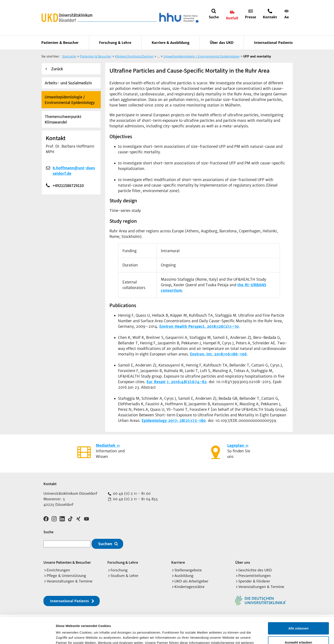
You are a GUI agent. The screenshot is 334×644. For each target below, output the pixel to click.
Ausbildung (184, 576)
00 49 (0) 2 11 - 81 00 (131, 493)
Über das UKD (222, 43)
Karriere (178, 562)
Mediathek (106, 446)
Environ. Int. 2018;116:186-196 (218, 354)
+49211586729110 (56, 185)
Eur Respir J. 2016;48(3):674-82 (177, 382)
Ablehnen (298, 630)
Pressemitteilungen (255, 576)
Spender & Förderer (254, 581)
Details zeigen (227, 636)
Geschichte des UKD (255, 570)
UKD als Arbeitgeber (191, 581)
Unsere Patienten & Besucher (67, 562)
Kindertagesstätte (189, 587)
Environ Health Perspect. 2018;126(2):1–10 (199, 326)
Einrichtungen (58, 570)
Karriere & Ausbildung (171, 43)
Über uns (243, 562)
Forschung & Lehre (115, 43)
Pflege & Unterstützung (66, 576)
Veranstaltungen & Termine (70, 581)
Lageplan (236, 446)
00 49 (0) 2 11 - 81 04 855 (135, 499)
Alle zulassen (298, 602)
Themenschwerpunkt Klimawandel (63, 119)
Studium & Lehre (124, 576)
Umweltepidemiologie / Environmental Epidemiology (70, 100)
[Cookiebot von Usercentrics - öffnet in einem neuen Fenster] (28, 636)
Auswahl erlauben (298, 616)
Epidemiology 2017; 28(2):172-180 (174, 421)
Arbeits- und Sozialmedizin (68, 83)
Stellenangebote (188, 570)
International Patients (273, 43)
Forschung (119, 570)
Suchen (105, 544)
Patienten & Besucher (60, 43)
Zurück (57, 69)
